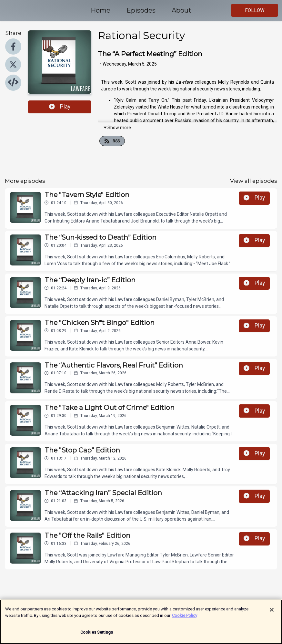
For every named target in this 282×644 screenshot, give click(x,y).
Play (60, 107)
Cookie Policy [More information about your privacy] (185, 618)
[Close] (272, 613)
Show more (117, 128)
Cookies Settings (97, 635)
